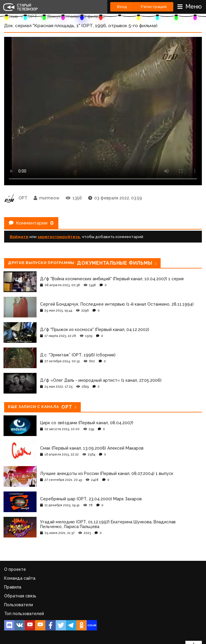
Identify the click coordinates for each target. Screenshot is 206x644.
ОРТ (32, 16)
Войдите (19, 237)
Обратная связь (20, 596)
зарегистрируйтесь (59, 237)
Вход (122, 7)
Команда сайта (20, 578)
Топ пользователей (24, 614)
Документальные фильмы (76, 16)
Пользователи (19, 605)
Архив (11, 16)
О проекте (15, 569)
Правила (13, 587)
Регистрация (154, 7)
